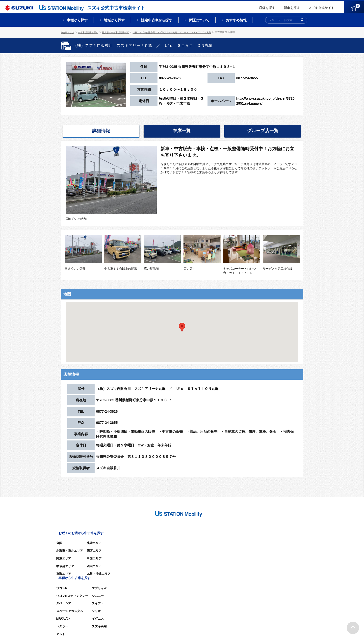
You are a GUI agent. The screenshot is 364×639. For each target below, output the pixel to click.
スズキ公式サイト (321, 8)
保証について (199, 20)
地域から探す (114, 20)
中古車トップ (68, 32)
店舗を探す (267, 8)
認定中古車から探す (157, 20)
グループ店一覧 (263, 130)
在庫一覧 (182, 130)
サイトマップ (220, 628)
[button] (182, 327)
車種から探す (77, 20)
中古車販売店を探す (91, 32)
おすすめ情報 (236, 20)
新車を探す (292, 8)
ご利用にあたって (247, 628)
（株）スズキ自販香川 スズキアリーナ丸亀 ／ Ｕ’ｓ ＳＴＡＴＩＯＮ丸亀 (183, 32)
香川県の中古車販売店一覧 (121, 32)
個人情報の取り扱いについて (284, 628)
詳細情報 (101, 131)
